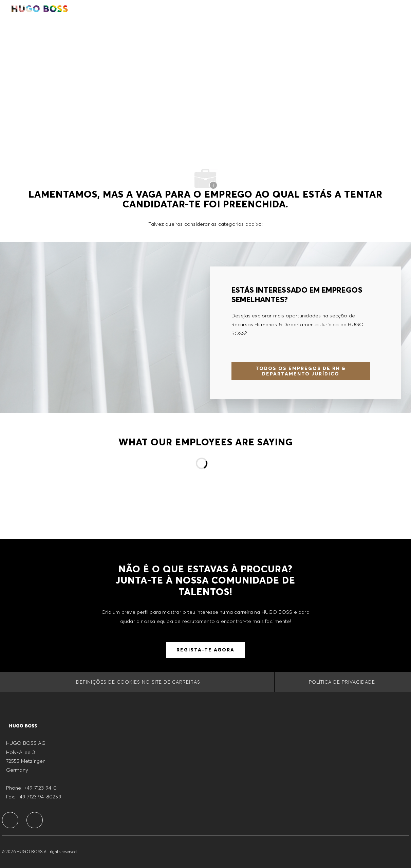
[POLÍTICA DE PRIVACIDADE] (342, 682)
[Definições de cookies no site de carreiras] (138, 682)
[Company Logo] (40, 8)
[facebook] (10, 820)
